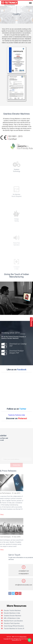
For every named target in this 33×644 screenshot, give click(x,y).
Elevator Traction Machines (12, 610)
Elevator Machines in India (12, 613)
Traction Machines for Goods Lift (14, 629)
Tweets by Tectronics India (16, 415)
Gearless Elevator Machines (13, 616)
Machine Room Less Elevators (13, 621)
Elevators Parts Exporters (12, 623)
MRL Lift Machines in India (12, 618)
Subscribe (16, 466)
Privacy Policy (23, 637)
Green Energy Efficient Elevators (14, 626)
